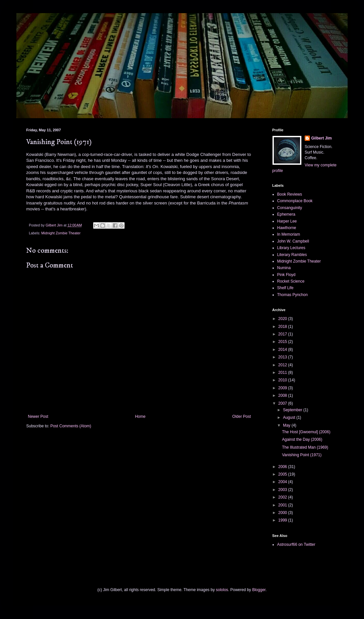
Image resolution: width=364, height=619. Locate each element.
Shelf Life (285, 288)
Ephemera (286, 214)
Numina (284, 268)
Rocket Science (291, 281)
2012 (283, 365)
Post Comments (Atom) (71, 426)
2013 (283, 357)
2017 (283, 334)
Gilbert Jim (322, 138)
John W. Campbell (293, 241)
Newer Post (38, 416)
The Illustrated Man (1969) (305, 447)
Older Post (242, 416)
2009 (283, 388)
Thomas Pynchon (292, 295)
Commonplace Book (295, 201)
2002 (283, 497)
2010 (283, 380)
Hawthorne (287, 228)
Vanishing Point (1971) (302, 455)
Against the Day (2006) (302, 439)
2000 (283, 513)
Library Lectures (291, 248)
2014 (283, 350)
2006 (283, 467)
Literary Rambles (292, 255)
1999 (283, 520)
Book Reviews (290, 194)
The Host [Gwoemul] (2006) (306, 432)
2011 (283, 373)
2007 (283, 403)
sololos (222, 590)
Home (140, 416)
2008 (283, 395)
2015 (283, 342)
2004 (283, 482)
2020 (283, 319)
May (287, 425)
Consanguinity (290, 208)
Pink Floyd (286, 275)
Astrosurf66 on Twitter (296, 544)
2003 (283, 490)
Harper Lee (287, 221)
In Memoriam (289, 234)
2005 (283, 474)
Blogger (259, 590)
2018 (283, 327)
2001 (283, 505)
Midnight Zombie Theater (61, 233)
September (293, 410)
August (290, 417)
